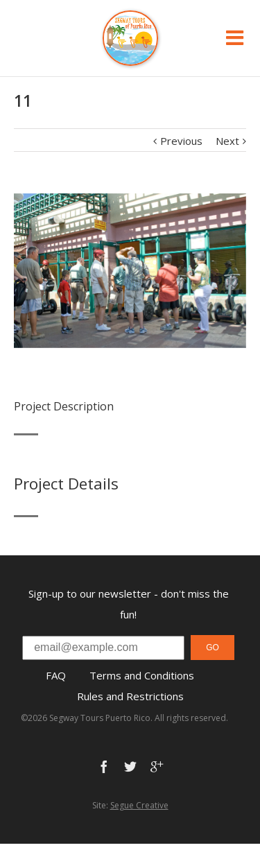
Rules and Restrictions (130, 696)
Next (227, 141)
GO (213, 648)
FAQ (56, 675)
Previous (181, 141)
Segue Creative (139, 805)
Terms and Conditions (142, 675)
